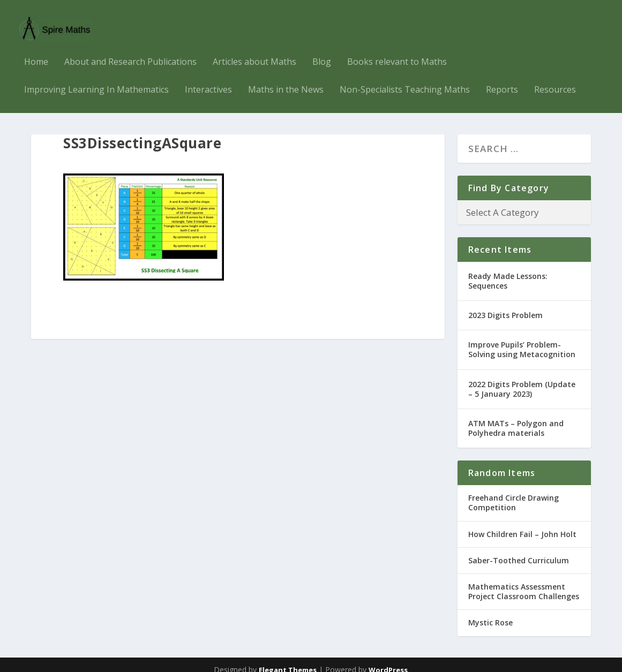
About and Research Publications (130, 52)
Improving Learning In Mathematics (96, 80)
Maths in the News (286, 80)
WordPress (388, 660)
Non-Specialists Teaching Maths (405, 80)
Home (36, 52)
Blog (322, 52)
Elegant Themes (288, 660)
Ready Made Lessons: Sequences (508, 271)
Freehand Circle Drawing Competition (514, 493)
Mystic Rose (490, 613)
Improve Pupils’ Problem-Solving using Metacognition (522, 340)
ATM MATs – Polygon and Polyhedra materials (516, 418)
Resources (555, 80)
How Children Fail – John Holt (522, 524)
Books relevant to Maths (397, 52)
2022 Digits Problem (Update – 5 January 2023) (522, 379)
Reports (502, 80)
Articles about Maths (254, 52)
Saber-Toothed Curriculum (519, 550)
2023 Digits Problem (505, 305)
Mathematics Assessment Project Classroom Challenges (524, 581)
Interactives (208, 80)
